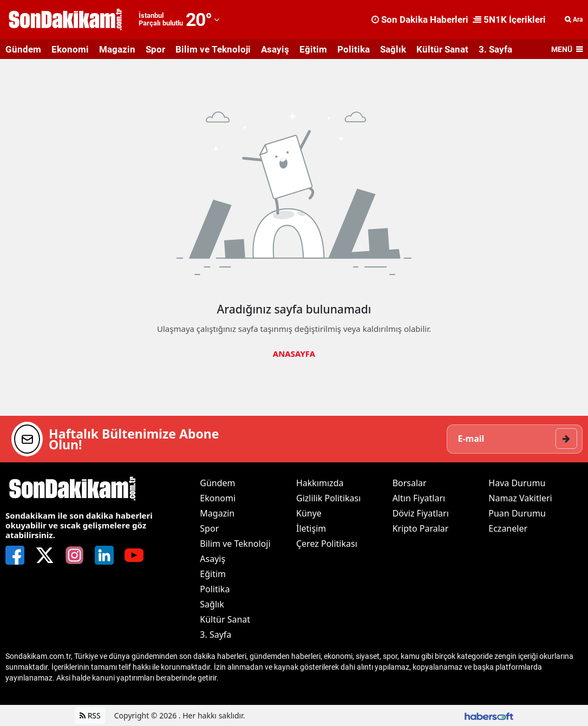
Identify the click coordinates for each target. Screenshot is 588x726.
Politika (354, 49)
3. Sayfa (495, 49)
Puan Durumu (517, 513)
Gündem (23, 49)
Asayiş (275, 49)
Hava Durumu (517, 483)
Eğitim (313, 49)
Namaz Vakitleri (520, 498)
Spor (155, 49)
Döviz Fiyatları (421, 513)
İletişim (311, 528)
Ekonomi (70, 49)
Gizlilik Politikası (328, 498)
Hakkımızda (320, 483)
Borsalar (410, 483)
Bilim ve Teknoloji (213, 49)
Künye (309, 513)
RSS (90, 715)
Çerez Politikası (327, 544)
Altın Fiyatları (419, 498)
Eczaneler (508, 528)
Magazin (117, 49)
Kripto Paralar (421, 528)
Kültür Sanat (442, 49)
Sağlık (393, 49)
